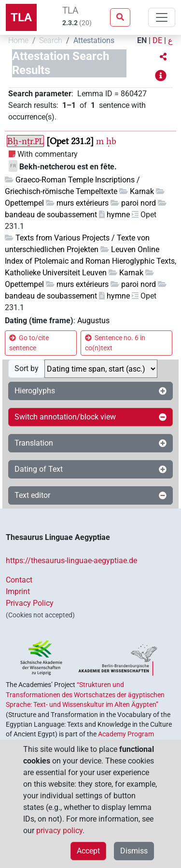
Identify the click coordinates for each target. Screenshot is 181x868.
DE (157, 40)
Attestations (94, 40)
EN (142, 40)
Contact (19, 580)
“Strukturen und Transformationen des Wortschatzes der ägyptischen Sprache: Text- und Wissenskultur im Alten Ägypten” (85, 695)
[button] (163, 57)
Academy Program (126, 734)
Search (51, 40)
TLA (21, 17)
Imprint (18, 591)
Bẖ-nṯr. (25, 141)
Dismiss (134, 851)
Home (18, 40)
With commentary (48, 154)
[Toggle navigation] (162, 17)
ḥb (111, 141)
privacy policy (59, 831)
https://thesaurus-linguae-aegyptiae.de (71, 561)
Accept (88, 851)
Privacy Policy (30, 603)
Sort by (27, 368)
